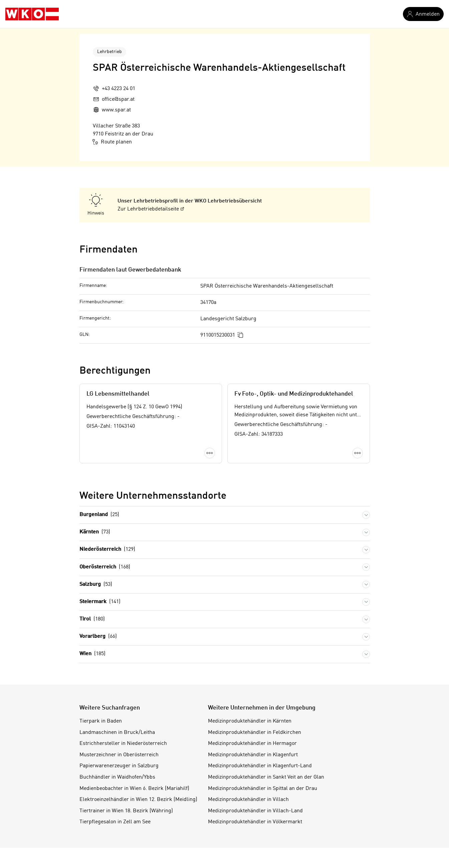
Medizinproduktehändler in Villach (248, 800)
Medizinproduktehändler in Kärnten (250, 721)
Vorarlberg (98, 637)
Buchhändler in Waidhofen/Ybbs (117, 777)
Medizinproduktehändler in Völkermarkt (255, 822)
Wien (92, 654)
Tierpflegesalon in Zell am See (115, 822)
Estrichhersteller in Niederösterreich (123, 744)
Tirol (92, 619)
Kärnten (95, 532)
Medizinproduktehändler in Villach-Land (255, 811)
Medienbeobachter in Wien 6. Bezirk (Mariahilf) (134, 789)
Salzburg (96, 585)
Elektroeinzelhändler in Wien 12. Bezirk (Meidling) (138, 800)
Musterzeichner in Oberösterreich (119, 755)
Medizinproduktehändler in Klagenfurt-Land (260, 766)
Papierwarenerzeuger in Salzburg (119, 766)
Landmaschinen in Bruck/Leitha (117, 733)
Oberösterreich (105, 567)
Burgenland (99, 515)
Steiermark (100, 602)
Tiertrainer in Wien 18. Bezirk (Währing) (126, 811)
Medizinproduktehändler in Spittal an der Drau (263, 789)
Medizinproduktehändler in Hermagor (252, 744)
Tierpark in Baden (101, 721)
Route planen (112, 142)
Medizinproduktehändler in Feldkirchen (255, 733)
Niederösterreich (107, 550)
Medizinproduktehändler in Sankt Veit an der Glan (266, 777)
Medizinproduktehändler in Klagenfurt (253, 755)
